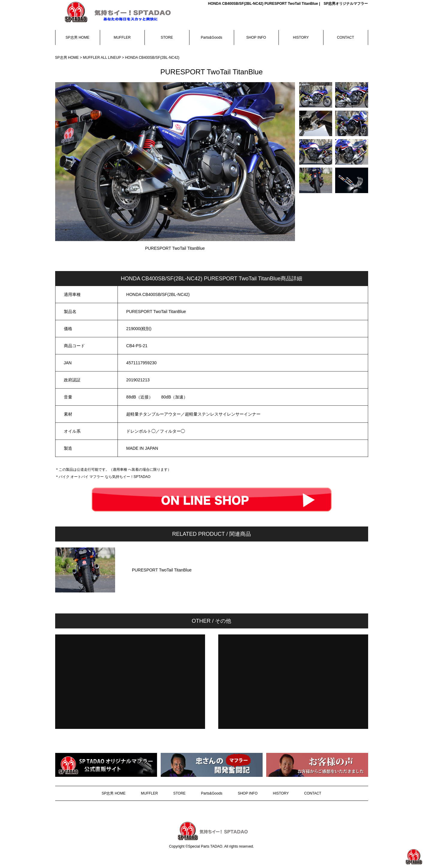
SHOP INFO (256, 37)
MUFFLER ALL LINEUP (103, 58)
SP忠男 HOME (77, 37)
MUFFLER (122, 37)
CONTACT (346, 37)
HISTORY (301, 37)
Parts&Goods (211, 37)
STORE (167, 37)
